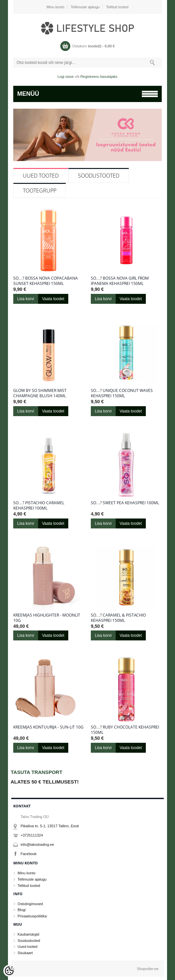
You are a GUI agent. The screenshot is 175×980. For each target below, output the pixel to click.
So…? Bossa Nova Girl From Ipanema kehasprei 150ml (120, 281)
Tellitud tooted (117, 7)
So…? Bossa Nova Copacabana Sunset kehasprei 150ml (46, 281)
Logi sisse (66, 77)
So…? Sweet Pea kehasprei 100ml (125, 503)
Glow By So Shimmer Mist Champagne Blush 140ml (40, 393)
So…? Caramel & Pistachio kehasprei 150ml (118, 618)
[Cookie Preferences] (9, 971)
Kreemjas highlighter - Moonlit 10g (47, 618)
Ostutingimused (30, 904)
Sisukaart (25, 953)
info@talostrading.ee (37, 844)
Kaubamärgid (28, 934)
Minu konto (55, 7)
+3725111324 (32, 835)
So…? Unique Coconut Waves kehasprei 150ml (122, 393)
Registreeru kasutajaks (99, 77)
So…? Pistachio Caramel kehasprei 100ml (39, 506)
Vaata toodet (53, 299)
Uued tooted (41, 176)
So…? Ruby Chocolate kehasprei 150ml (125, 730)
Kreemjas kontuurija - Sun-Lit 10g (48, 727)
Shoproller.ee (148, 969)
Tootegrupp (40, 191)
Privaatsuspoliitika (32, 916)
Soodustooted (99, 176)
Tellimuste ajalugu (85, 7)
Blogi (22, 910)
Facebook (29, 854)
